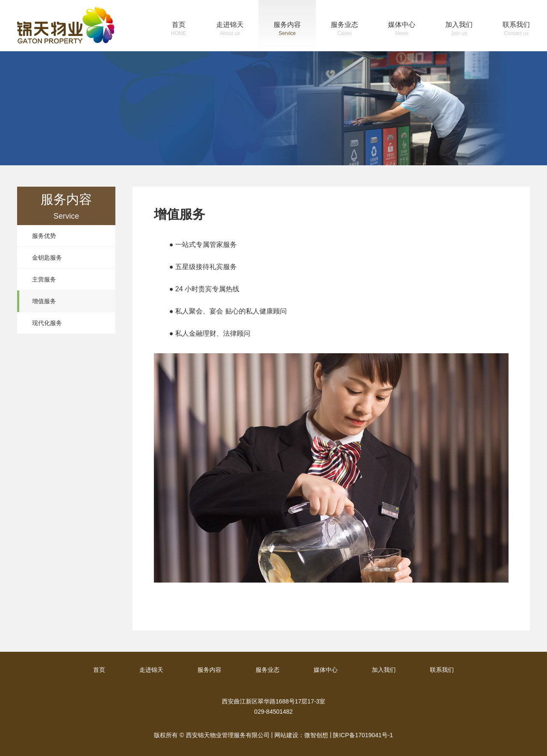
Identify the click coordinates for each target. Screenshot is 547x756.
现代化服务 (47, 323)
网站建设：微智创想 (301, 735)
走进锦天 (230, 30)
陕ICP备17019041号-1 (363, 735)
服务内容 (287, 30)
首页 (179, 30)
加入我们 (459, 30)
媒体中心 (402, 30)
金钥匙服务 (47, 258)
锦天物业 (66, 25)
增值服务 (44, 301)
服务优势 (44, 236)
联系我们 (516, 30)
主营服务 (44, 279)
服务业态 (344, 30)
